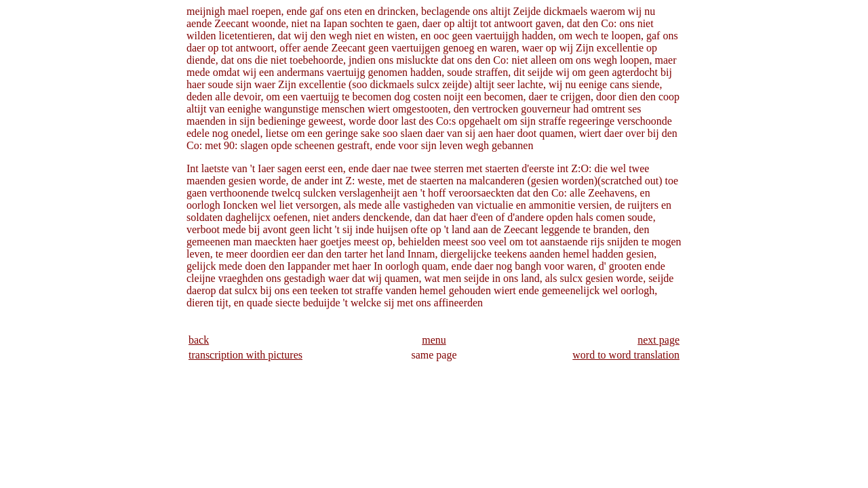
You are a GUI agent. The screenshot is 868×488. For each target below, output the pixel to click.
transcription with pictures (245, 355)
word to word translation (626, 355)
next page (658, 340)
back (199, 340)
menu (434, 340)
